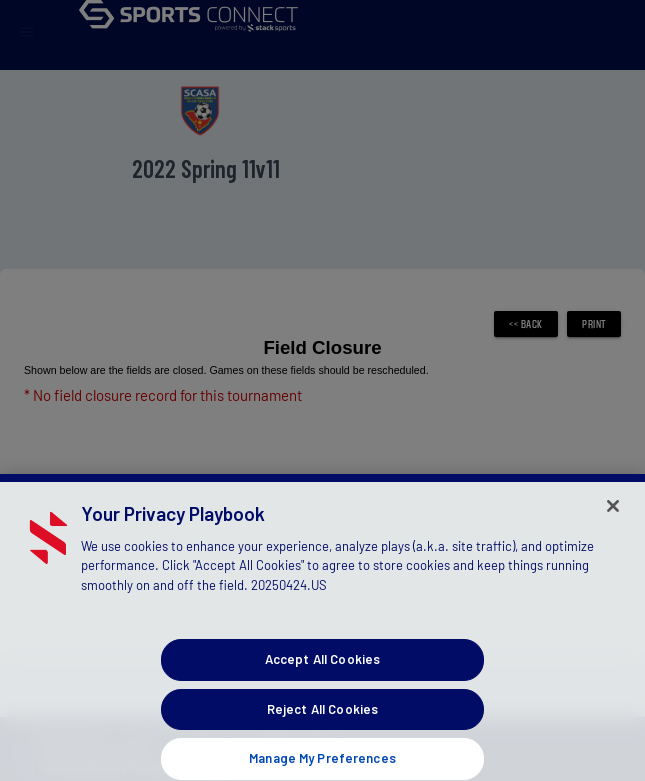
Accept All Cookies (322, 669)
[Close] (613, 516)
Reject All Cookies (322, 719)
